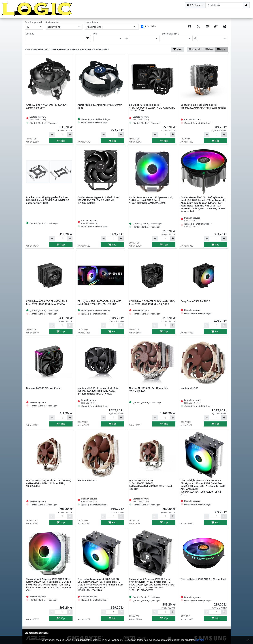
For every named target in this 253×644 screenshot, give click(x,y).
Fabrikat (29, 35)
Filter (178, 51)
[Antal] (61, 136)
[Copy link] (216, 28)
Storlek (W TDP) (171, 35)
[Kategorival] (195, 5)
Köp (61, 143)
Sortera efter (53, 24)
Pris (95, 35)
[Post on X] (198, 28)
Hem (27, 51)
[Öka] (70, 136)
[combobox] (224, 5)
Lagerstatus (91, 24)
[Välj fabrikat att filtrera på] (88, 40)
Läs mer (200, 640)
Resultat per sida (34, 24)
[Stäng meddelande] (248, 640)
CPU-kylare (102, 51)
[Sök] (246, 5)
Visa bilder (150, 28)
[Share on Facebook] (190, 28)
